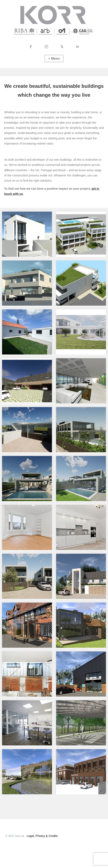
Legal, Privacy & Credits (42, 836)
